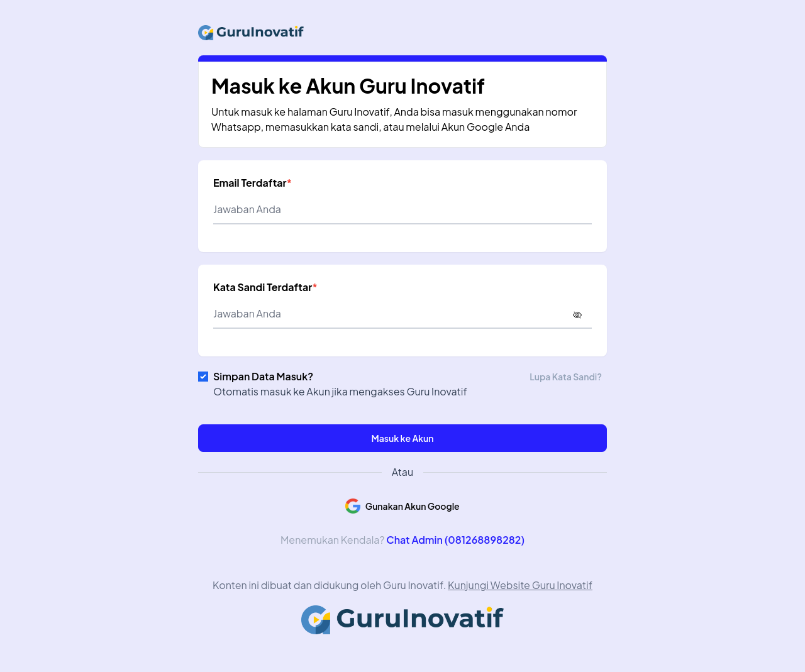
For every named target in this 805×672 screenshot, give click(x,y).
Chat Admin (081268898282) (455, 540)
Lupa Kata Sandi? (566, 377)
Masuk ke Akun (403, 438)
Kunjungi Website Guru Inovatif (520, 585)
